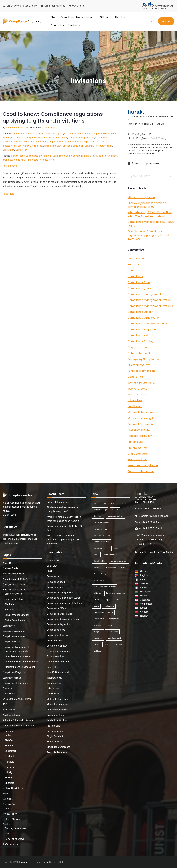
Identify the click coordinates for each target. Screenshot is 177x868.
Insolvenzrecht (137, 389)
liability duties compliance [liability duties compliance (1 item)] (103, 612)
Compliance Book (35, 134)
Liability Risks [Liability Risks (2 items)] (99, 619)
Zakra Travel (27, 862)
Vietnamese (146, 604)
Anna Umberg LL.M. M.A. (15, 579)
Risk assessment (138, 448)
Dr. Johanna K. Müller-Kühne (17, 699)
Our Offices (77, 6)
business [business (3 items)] (123, 503)
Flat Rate (9, 604)
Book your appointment (14, 584)
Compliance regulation (77, 156)
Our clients (8, 799)
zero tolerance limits (44, 160)
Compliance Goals (12, 642)
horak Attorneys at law (17, 128)
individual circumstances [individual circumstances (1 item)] (115, 593)
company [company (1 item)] (115, 510)
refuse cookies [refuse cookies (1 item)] (112, 632)
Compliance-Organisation (15, 683)
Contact (58, 25)
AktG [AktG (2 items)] (112, 503)
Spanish (144, 583)
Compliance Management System (150, 300)
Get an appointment (53, 6)
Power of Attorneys (15, 839)
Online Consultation (15, 620)
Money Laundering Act (142, 418)
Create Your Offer (14, 594)
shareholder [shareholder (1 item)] (98, 638)
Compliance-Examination (18, 651)
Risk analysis (135, 442)
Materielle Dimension (141, 412)
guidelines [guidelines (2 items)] (97, 593)
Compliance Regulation (35, 142)
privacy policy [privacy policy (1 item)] (112, 625)
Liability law (21, 150)
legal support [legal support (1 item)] (109, 606)
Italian (143, 587)
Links (8, 834)
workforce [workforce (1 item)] (97, 651)
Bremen (9, 746)
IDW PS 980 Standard (141, 383)
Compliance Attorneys (14, 636)
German (144, 571)
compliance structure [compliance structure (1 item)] (101, 542)
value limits (27, 160)
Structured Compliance (143, 465)
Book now (166, 21)
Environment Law (52, 146)
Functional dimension (73, 146)
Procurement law (139, 430)
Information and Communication (21, 662)
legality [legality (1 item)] (96, 606)
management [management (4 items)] (114, 619)
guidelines (101, 156)
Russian (143, 616)
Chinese (144, 612)
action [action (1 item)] (103, 503)
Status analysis (137, 459)
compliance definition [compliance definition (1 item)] (102, 523)
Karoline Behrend (11, 715)
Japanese (145, 600)
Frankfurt (9, 756)
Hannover (10, 767)
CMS (130, 270)
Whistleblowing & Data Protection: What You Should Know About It (150, 214)
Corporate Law (96, 142)
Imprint (8, 808)
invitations (112, 156)
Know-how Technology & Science (19, 726)
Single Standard (138, 454)
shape (6, 160)
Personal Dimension (140, 424)
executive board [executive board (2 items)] (110, 568)
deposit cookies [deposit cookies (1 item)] (99, 561)
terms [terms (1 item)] (106, 645)
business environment (40, 156)
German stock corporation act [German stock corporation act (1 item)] (105, 587)
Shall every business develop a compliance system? (147, 205)
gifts (92, 156)
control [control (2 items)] (96, 555)
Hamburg (10, 762)
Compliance (19, 134)
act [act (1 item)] (95, 503)
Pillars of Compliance (141, 197)
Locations (8, 731)
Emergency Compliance (30, 146)
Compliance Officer (58, 138)
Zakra (46, 862)
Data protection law (141, 353)
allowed (15, 156)
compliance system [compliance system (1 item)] (101, 548)
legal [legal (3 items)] (117, 600)
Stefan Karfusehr (11, 844)
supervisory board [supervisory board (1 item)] (114, 638)
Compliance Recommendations (148, 324)
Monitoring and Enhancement (20, 667)
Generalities (91, 146)
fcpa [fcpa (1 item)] (123, 568)
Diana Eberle (9, 694)
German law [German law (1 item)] (116, 574)
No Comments (10, 166)
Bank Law (134, 265)
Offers (105, 17)
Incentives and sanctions (17, 656)
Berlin (8, 735)
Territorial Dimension (141, 471)
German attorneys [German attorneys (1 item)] (100, 574)
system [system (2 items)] (96, 645)
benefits (24, 156)
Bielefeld (9, 740)
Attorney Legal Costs (15, 828)
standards (15, 160)
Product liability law (140, 436)
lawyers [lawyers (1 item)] (108, 600)
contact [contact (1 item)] (116, 548)
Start (54, 17)
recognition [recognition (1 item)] (98, 632)
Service (74, 25)
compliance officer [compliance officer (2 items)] (101, 529)
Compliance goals (54, 134)
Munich (9, 778)
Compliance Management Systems (29, 138)
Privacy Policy (10, 814)
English (143, 575)
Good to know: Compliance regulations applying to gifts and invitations (53, 117)
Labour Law (8, 150)
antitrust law (136, 259)
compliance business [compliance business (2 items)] (115, 516)
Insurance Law (105, 146)
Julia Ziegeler (9, 710)
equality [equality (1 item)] (97, 568)
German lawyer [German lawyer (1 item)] (99, 580)
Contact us (8, 688)
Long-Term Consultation (17, 615)
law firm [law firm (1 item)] (97, 600)
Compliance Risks (57, 142)
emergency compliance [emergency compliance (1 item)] (119, 561)
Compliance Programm (14, 672)
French (143, 579)
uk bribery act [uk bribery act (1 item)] (118, 645)
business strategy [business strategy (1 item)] (100, 510)
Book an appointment (144, 163)
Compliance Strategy (77, 142)
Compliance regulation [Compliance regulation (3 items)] (102, 535)
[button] (95, 17)
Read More (10, 194)
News (5, 794)
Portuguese (146, 592)
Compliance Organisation (81, 138)
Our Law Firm (9, 804)
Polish (143, 596)
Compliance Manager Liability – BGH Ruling (151, 224)
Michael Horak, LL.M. (13, 788)
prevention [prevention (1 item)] (98, 625)
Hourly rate (10, 610)
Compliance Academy (14, 631)
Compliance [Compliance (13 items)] (98, 516)
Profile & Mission (11, 819)
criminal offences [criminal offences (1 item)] (110, 555)
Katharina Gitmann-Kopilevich (18, 720)
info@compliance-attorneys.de (153, 535)
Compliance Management (78, 17)
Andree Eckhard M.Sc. (14, 574)
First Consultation (14, 599)
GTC (5, 704)
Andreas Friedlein (11, 568)
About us (122, 17)
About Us (7, 563)
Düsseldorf (10, 751)
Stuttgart (9, 783)
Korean (143, 608)
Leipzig (8, 772)
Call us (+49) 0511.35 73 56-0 (20, 6)
